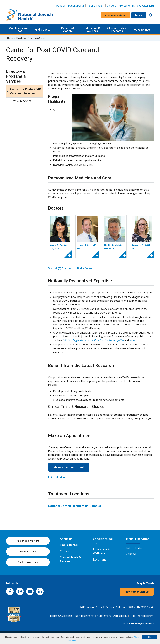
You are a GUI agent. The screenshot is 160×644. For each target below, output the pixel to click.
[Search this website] (151, 15)
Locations (100, 559)
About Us (60, 6)
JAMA (121, 340)
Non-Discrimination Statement (93, 616)
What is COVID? (22, 101)
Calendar (131, 554)
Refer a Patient (96, 6)
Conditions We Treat (18, 30)
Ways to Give (142, 30)
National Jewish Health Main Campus (75, 506)
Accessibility (120, 616)
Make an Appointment (115, 15)
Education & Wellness (92, 30)
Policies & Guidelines (61, 616)
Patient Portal (76, 6)
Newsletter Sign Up (137, 592)
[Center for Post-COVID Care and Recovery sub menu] (8, 91)
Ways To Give (28, 551)
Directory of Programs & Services (16, 76)
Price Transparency (141, 616)
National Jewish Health (142, 623)
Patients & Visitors (68, 30)
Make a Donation (138, 539)
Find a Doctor (43, 30)
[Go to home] (30, 15)
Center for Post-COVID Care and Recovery (26, 91)
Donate (139, 15)
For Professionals (28, 562)
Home (10, 38)
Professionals (127, 6)
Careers (112, 5)
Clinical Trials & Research (117, 30)
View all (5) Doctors (60, 268)
